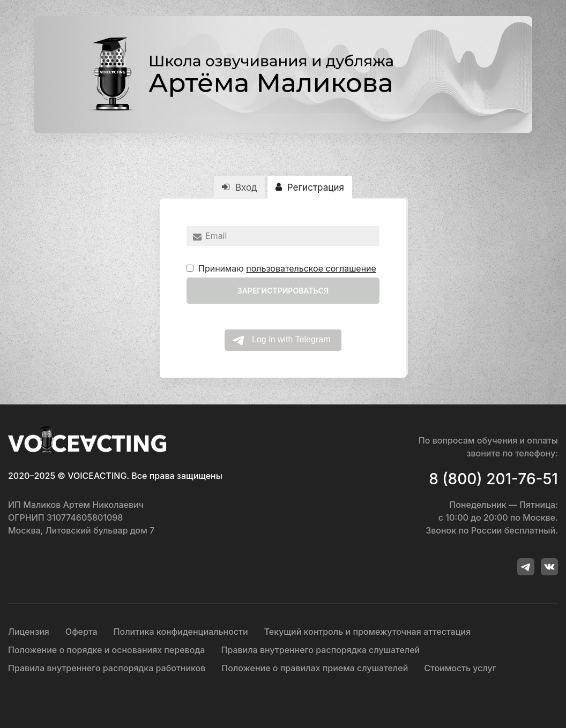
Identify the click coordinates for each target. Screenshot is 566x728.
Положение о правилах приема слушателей (315, 668)
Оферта (81, 632)
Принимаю (281, 268)
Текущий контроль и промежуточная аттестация (368, 632)
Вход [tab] (239, 187)
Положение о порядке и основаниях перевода (106, 650)
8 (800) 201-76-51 (493, 479)
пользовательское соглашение (311, 268)
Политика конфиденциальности (181, 632)
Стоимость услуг (460, 668)
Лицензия (29, 632)
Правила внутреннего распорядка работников (107, 668)
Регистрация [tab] (310, 187)
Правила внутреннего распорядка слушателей (320, 650)
